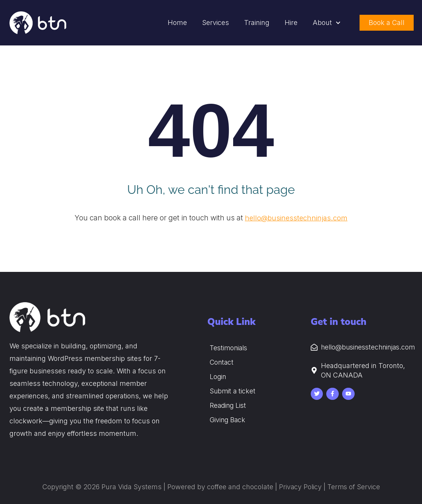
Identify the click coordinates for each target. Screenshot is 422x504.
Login (218, 377)
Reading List (229, 405)
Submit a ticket (233, 391)
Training (257, 23)
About (327, 23)
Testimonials (230, 348)
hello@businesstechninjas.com (296, 218)
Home (177, 23)
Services (216, 23)
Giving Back (228, 420)
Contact (222, 362)
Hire (291, 23)
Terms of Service (354, 487)
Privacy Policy (300, 487)
